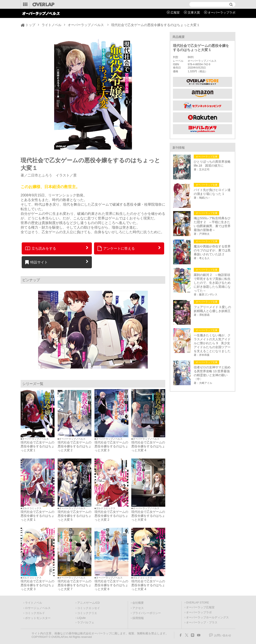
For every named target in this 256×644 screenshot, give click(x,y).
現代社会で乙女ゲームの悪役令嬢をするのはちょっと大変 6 (148, 516)
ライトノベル (52, 25)
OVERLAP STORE (198, 603)
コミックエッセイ (89, 608)
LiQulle (81, 618)
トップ (30, 25)
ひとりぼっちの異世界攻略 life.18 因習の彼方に (213, 164)
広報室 (175, 12)
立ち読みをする (41, 248)
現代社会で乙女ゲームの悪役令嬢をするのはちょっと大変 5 (75, 516)
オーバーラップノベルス (86, 25)
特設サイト (36, 262)
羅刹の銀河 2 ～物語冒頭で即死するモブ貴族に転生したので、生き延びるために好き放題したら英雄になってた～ (212, 283)
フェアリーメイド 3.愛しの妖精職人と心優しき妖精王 (212, 309)
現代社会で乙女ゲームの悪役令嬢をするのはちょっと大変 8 (111, 585)
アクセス (138, 608)
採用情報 (138, 618)
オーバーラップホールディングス (207, 618)
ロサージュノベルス (38, 608)
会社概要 (138, 603)
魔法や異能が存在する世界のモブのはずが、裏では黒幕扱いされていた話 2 (212, 250)
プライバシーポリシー (147, 613)
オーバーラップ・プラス (202, 623)
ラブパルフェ (86, 623)
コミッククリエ (87, 613)
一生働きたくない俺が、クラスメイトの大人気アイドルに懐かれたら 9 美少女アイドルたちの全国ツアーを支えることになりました (212, 343)
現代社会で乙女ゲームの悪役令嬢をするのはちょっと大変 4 (148, 446)
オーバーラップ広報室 (200, 607)
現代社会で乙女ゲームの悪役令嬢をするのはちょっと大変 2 (75, 446)
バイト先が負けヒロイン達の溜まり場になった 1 (212, 192)
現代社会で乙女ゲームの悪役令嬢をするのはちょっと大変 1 (37, 516)
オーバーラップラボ (222, 12)
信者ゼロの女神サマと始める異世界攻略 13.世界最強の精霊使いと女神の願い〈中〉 (212, 373)
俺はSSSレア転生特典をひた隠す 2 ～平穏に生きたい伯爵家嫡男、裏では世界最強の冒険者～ (212, 224)
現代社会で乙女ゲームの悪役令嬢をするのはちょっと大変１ (37, 446)
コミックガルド (35, 613)
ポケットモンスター (38, 618)
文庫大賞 (194, 12)
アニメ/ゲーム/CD (88, 603)
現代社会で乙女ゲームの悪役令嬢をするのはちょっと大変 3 (111, 446)
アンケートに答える (116, 248)
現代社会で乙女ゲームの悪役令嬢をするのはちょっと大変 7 (75, 585)
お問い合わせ (223, 635)
